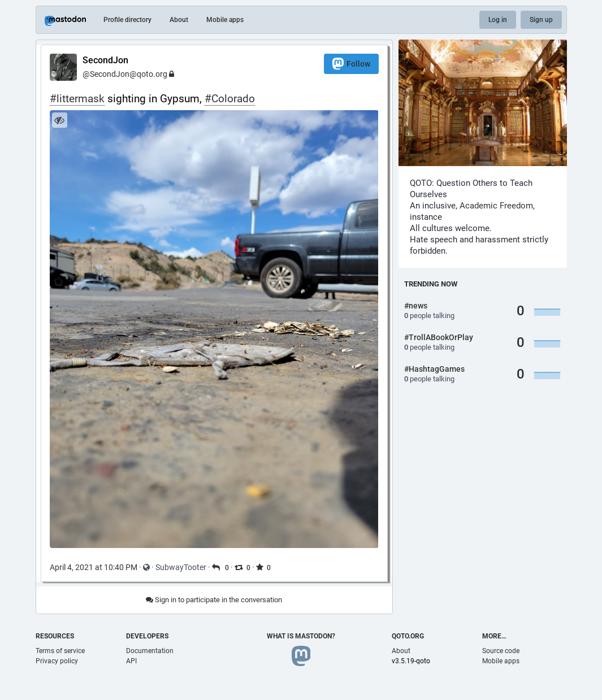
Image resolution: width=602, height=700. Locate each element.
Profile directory (127, 20)
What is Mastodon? (301, 636)
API (131, 661)
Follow (351, 64)
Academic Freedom (496, 206)
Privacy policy (57, 661)
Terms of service (60, 651)
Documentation (150, 651)
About (179, 20)
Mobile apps (225, 20)
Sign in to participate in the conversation (214, 600)
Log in (498, 20)
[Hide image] (60, 120)
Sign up (541, 20)
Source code (501, 651)
